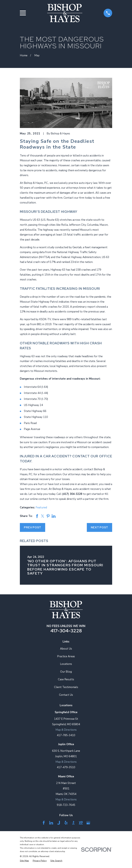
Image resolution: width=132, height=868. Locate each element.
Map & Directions (66, 730)
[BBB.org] (73, 823)
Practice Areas (66, 656)
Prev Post (33, 527)
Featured (41, 507)
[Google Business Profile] (88, 823)
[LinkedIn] (51, 823)
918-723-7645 (66, 805)
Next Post (99, 527)
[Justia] (59, 823)
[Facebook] (44, 823)
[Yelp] (66, 823)
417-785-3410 (66, 735)
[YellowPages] (81, 823)
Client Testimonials (66, 687)
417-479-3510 (66, 767)
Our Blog (66, 672)
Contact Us (66, 695)
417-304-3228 (66, 631)
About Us (66, 649)
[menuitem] (24, 861)
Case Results (66, 679)
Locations (66, 664)
